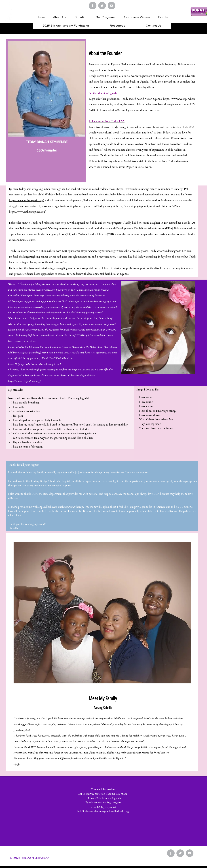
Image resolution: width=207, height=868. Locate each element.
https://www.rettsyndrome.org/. (25, 381)
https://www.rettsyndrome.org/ (98, 251)
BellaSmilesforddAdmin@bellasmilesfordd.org (103, 811)
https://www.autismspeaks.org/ (26, 200)
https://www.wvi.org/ (175, 99)
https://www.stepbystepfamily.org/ (136, 206)
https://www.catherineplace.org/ (27, 212)
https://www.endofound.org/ (133, 189)
